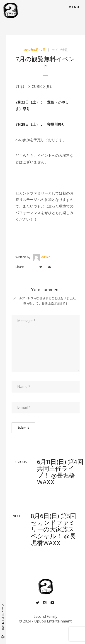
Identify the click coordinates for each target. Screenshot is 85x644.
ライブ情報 (60, 50)
